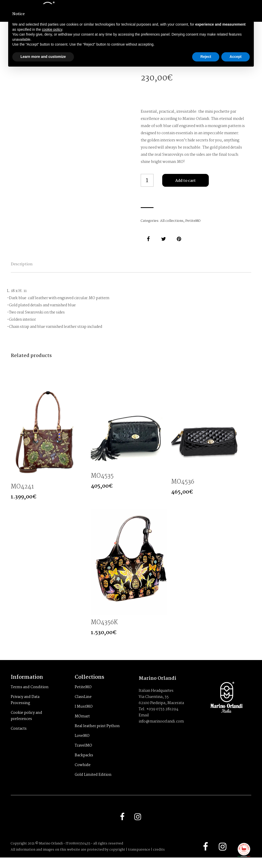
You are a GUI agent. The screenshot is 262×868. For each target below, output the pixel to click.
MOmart (82, 725)
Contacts (19, 738)
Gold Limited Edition (93, 784)
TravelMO (83, 755)
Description (33, 268)
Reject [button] (206, 57)
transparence (139, 860)
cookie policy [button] (52, 29)
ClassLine (83, 706)
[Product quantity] (147, 180)
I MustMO (84, 716)
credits (159, 860)
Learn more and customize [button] (43, 57)
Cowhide (83, 774)
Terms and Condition (30, 696)
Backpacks (84, 764)
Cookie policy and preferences (26, 725)
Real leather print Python (97, 735)
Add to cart (185, 181)
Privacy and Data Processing (25, 709)
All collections (172, 221)
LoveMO (82, 745)
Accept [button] (236, 57)
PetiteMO (193, 221)
